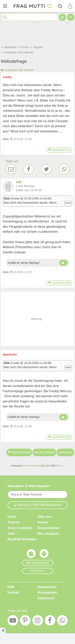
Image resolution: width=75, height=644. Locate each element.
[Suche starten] (5, 17)
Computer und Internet (19, 70)
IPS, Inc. (60, 466)
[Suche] (60, 6)
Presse (43, 522)
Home (12, 517)
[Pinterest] (25, 621)
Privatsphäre (47, 593)
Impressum (46, 598)
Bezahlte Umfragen (22, 539)
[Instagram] (38, 621)
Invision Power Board (32, 466)
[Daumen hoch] (63, 263)
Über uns (44, 517)
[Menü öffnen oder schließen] (5, 6)
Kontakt (14, 593)
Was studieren (48, 534)
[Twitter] (46, 169)
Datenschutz (47, 587)
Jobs (11, 534)
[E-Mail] (11, 169)
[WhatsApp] (64, 169)
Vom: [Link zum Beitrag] (6, 139)
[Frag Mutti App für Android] (44, 555)
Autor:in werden (20, 528)
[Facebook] (29, 169)
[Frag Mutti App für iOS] (31, 555)
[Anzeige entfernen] (3, 630)
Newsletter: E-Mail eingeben (29, 486)
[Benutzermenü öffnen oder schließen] (70, 6)
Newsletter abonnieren (38, 505)
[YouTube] (13, 621)
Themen (14, 522)
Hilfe (11, 587)
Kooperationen (49, 528)
